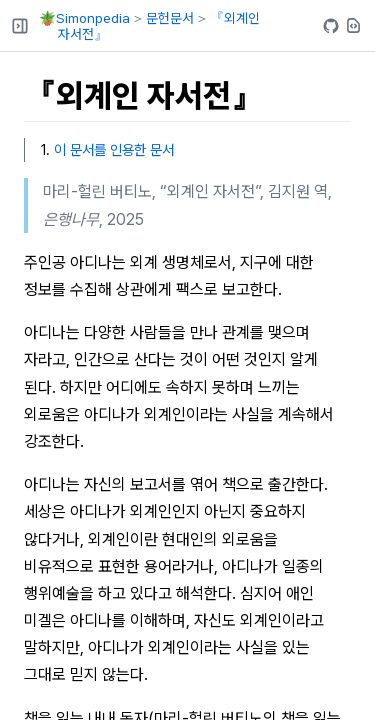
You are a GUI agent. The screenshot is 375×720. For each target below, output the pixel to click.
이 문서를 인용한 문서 (114, 149)
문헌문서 (170, 18)
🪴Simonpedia (84, 18)
